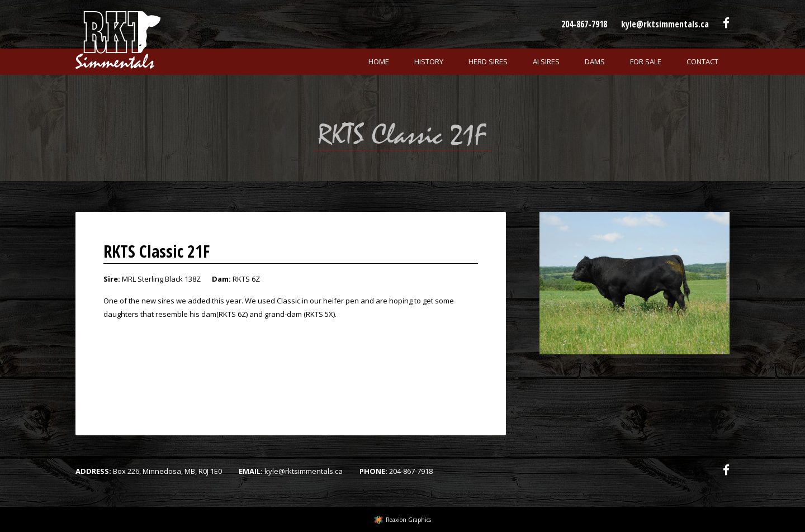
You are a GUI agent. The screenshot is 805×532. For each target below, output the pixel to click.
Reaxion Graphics (408, 520)
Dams (595, 61)
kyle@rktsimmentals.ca (665, 24)
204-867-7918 (584, 24)
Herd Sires (488, 61)
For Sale (646, 61)
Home (379, 61)
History (429, 61)
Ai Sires (546, 61)
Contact (702, 61)
